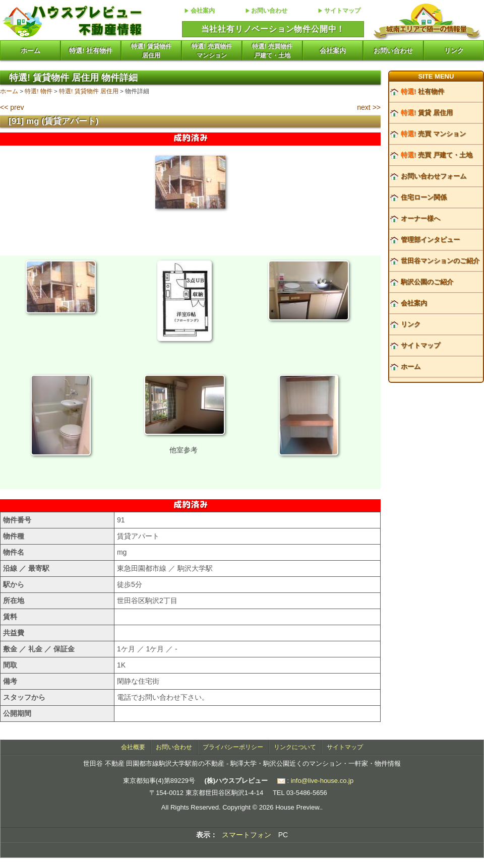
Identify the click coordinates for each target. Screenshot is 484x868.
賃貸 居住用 (427, 113)
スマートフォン (247, 835)
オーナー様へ (420, 218)
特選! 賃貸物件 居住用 (89, 91)
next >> (369, 107)
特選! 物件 (38, 91)
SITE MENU (436, 76)
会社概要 (133, 747)
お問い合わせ (269, 11)
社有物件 (422, 91)
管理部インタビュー (430, 240)
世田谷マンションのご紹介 (440, 261)
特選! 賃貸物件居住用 (151, 51)
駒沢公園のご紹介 (427, 282)
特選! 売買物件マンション (211, 51)
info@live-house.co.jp (322, 781)
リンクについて (295, 747)
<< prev (12, 107)
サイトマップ (342, 11)
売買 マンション (433, 134)
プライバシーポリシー (233, 747)
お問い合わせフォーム (434, 176)
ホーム (31, 51)
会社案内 (203, 11)
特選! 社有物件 (91, 51)
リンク (454, 51)
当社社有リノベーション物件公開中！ (273, 29)
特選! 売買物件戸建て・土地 (272, 51)
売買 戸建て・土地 (437, 155)
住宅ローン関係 (424, 197)
